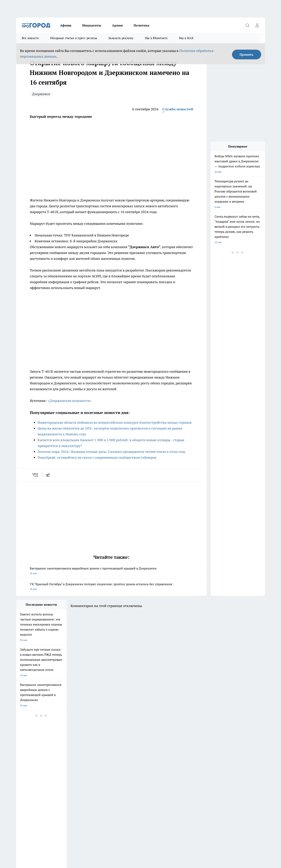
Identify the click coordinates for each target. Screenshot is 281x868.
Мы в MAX (186, 38)
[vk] (36, 475)
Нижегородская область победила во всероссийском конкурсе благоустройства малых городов (115, 422)
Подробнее (119, 834)
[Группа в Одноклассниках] (196, 752)
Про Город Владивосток (62, 760)
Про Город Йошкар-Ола (29, 751)
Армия (117, 25)
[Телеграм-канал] (206, 752)
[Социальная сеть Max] (215, 752)
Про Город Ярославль (95, 746)
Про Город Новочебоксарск (64, 746)
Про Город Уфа (124, 751)
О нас (117, 774)
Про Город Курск (59, 751)
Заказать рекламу (121, 38)
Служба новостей (178, 109)
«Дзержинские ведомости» (70, 401)
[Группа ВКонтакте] (186, 752)
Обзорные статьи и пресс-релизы (74, 38)
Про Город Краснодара (95, 760)
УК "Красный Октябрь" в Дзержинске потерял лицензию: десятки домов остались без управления (111, 587)
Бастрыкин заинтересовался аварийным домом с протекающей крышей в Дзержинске (111, 571)
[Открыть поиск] (248, 25)
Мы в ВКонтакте (156, 38)
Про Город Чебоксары (28, 746)
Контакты (21, 779)
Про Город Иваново (160, 746)
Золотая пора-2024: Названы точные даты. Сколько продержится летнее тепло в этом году (112, 452)
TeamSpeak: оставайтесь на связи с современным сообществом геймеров (97, 457)
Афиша (66, 25)
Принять (246, 54)
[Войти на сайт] (257, 25)
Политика (141, 25)
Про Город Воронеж (127, 746)
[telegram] (49, 475)
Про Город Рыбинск (94, 751)
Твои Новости (24, 760)
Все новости (30, 38)
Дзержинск (41, 94)
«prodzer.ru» (42, 789)
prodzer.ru (78, 813)
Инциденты (92, 25)
